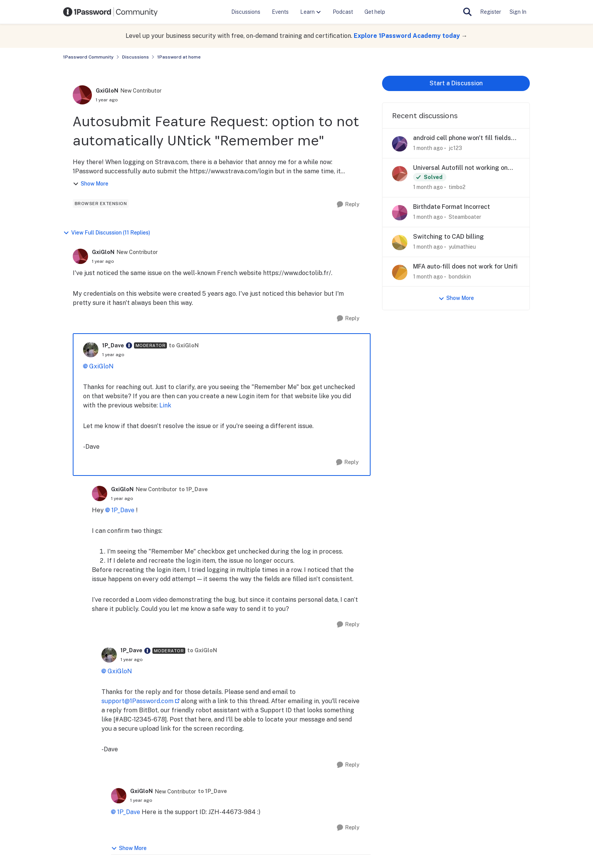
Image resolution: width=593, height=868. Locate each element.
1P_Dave (123, 510)
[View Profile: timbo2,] (400, 174)
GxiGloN (101, 366)
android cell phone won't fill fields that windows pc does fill (462, 138)
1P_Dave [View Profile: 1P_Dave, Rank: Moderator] (113, 345)
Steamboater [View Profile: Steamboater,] (465, 217)
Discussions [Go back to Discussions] (136, 57)
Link (165, 405)
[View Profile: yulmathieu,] (400, 243)
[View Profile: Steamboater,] (400, 213)
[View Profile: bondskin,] (400, 272)
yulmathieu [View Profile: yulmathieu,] (462, 247)
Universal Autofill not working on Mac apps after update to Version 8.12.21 (461, 168)
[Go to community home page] (111, 12)
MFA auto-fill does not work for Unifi (465, 266)
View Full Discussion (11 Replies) (107, 233)
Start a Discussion (456, 83)
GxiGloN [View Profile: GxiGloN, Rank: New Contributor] (107, 91)
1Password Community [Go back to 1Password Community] (88, 57)
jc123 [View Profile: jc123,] (455, 148)
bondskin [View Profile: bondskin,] (460, 276)
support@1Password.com (137, 701)
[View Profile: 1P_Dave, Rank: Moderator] (91, 350)
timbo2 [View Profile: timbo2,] (457, 187)
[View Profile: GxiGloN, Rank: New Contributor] (82, 95)
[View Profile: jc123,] (400, 144)
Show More (91, 184)
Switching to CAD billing (448, 237)
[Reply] (348, 204)
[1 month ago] (428, 148)
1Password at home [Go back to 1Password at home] (179, 57)
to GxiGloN (184, 345)
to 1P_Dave (193, 489)
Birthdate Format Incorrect (452, 207)
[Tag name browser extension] (101, 204)
